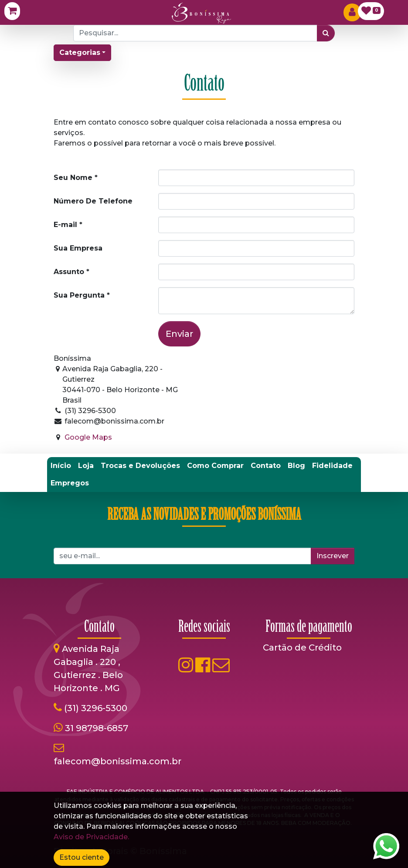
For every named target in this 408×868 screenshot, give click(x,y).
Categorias (80, 53)
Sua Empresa (78, 248)
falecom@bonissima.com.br (117, 761)
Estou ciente (82, 857)
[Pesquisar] (326, 33)
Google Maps (88, 437)
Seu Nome (73, 178)
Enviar (179, 334)
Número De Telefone (93, 201)
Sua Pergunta (79, 295)
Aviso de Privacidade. (91, 837)
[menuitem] (61, 466)
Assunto (69, 272)
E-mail (65, 225)
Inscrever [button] (333, 556)
